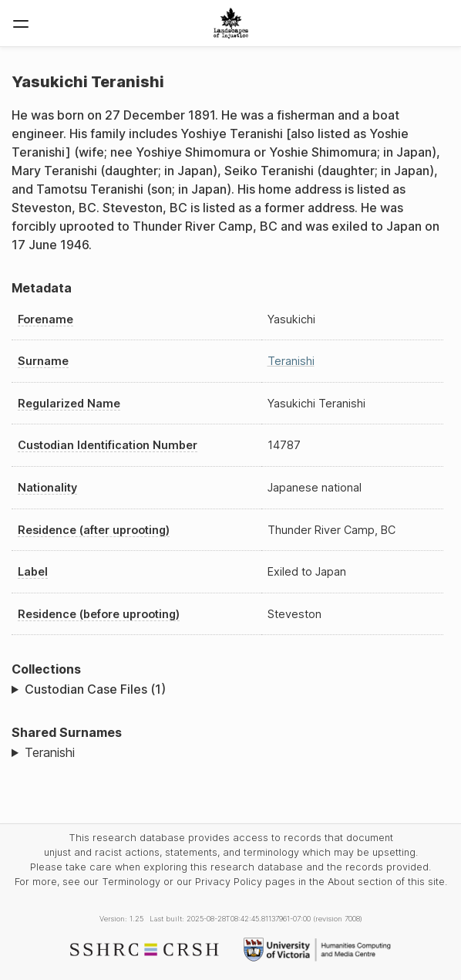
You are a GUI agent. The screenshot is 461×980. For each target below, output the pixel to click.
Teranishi (291, 361)
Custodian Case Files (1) (95, 689)
